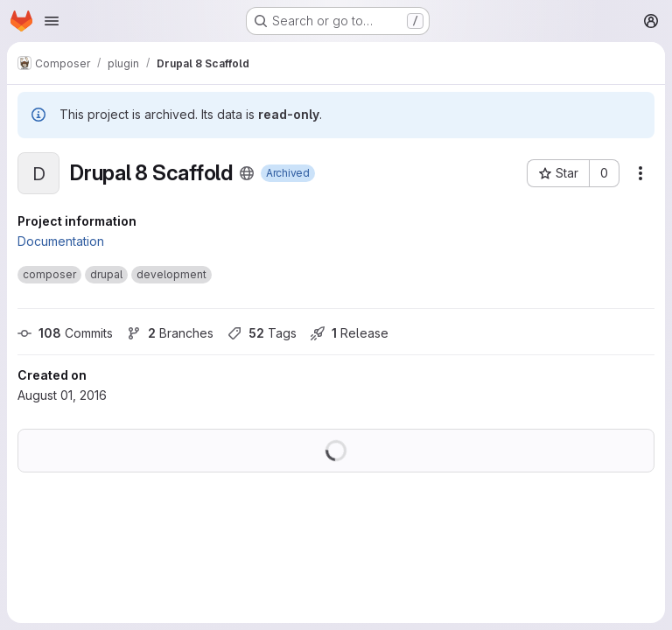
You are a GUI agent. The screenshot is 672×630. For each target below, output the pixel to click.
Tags (262, 333)
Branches (170, 333)
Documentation (61, 241)
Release (350, 333)
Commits (65, 333)
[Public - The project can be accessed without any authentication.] (247, 173)
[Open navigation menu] (52, 21)
